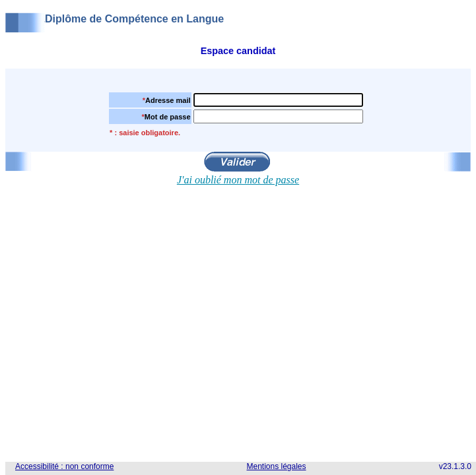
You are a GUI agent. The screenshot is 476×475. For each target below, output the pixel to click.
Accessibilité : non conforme (64, 466)
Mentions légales (276, 466)
